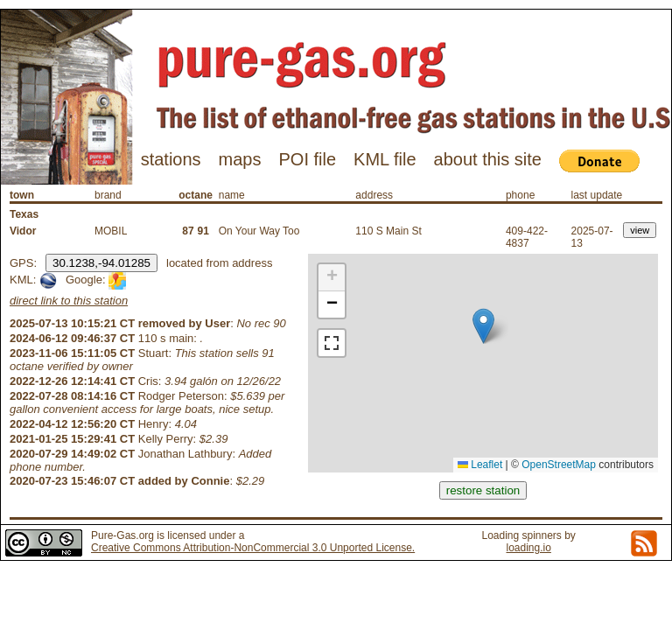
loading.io (528, 548)
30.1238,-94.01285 (101, 263)
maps (240, 159)
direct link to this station (69, 301)
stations (171, 159)
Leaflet (480, 465)
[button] (483, 326)
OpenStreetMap (559, 465)
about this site (488, 159)
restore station (483, 490)
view (640, 230)
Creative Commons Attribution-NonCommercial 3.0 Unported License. (253, 548)
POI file (307, 159)
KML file (385, 159)
